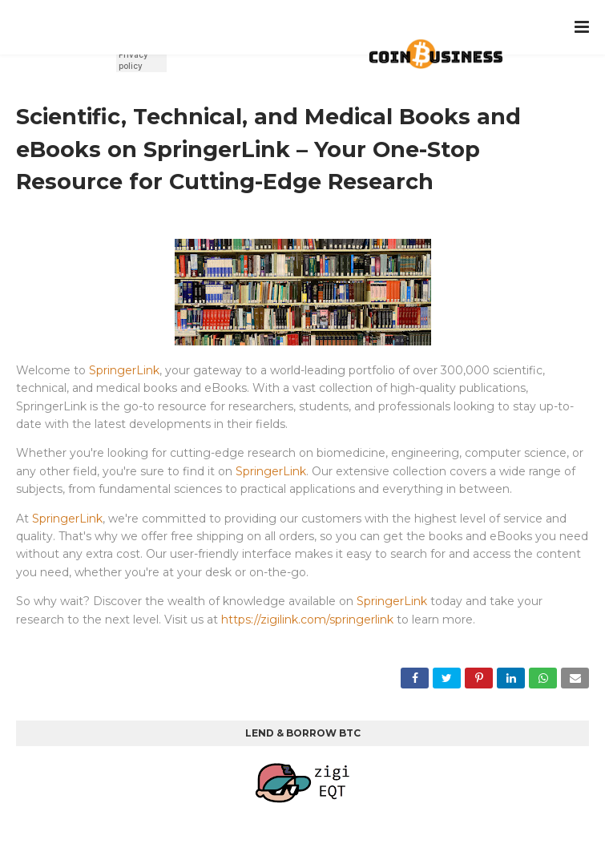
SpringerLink (124, 370)
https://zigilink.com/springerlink (307, 620)
